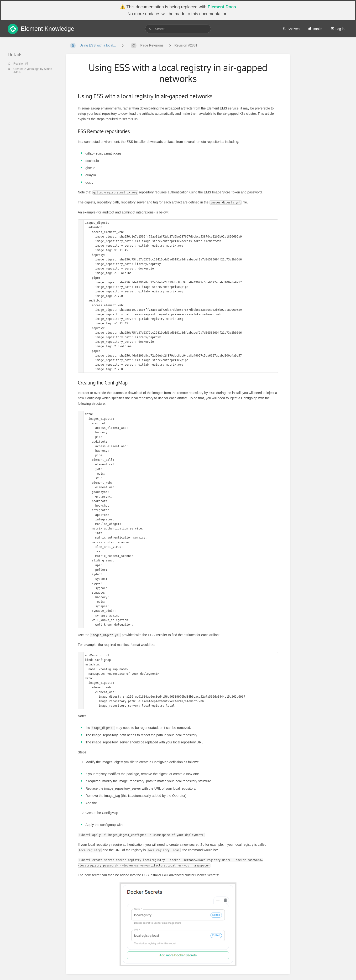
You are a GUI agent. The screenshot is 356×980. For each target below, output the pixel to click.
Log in (338, 29)
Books (315, 29)
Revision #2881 (186, 45)
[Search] (151, 29)
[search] (178, 29)
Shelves (291, 29)
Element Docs (222, 7)
